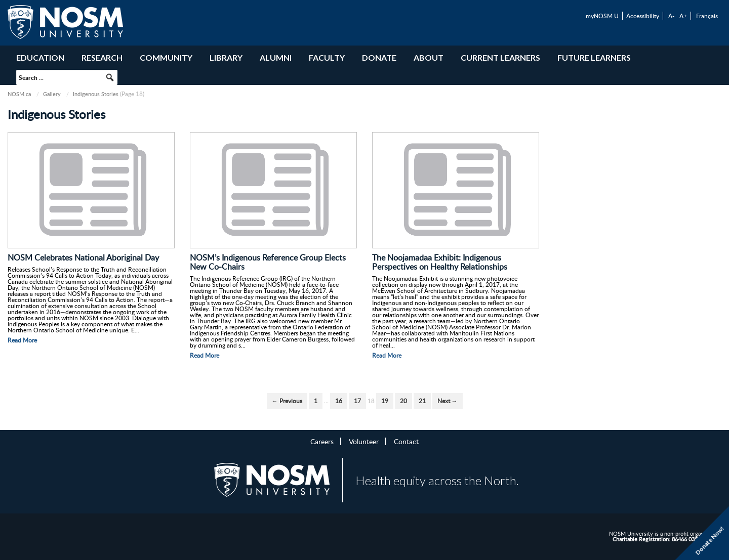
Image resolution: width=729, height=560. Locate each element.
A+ (683, 16)
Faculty (327, 57)
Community (166, 57)
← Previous (287, 401)
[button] (110, 77)
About (429, 57)
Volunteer (364, 441)
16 (339, 401)
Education (40, 57)
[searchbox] (67, 77)
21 (422, 401)
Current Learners (500, 57)
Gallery (52, 94)
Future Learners (594, 57)
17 (357, 401)
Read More (22, 340)
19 (385, 401)
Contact (406, 441)
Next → (448, 401)
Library (226, 57)
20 (403, 401)
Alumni (276, 57)
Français (707, 16)
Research (102, 57)
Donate (379, 57)
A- (671, 16)
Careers (322, 441)
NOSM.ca (19, 94)
